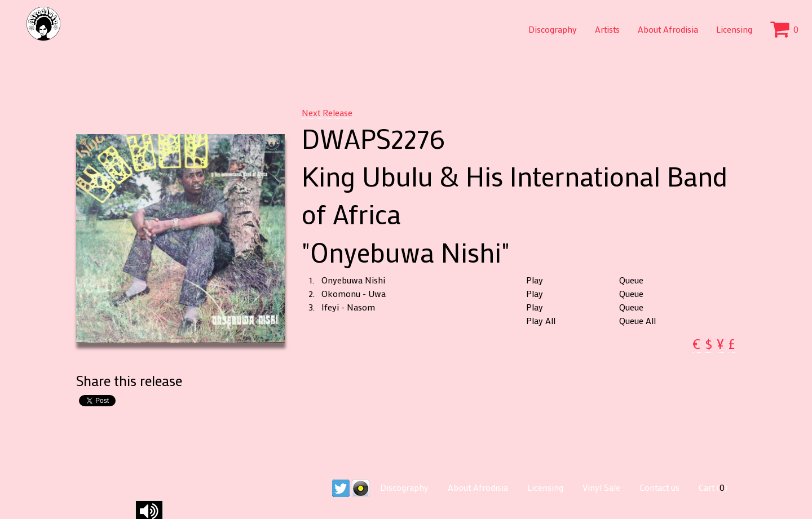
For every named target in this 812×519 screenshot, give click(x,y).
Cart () (713, 487)
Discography (553, 29)
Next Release (327, 112)
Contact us (659, 487)
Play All (541, 321)
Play (535, 280)
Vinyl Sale (601, 487)
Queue (631, 280)
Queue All (637, 321)
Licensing (734, 29)
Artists (607, 29)
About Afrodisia (668, 29)
